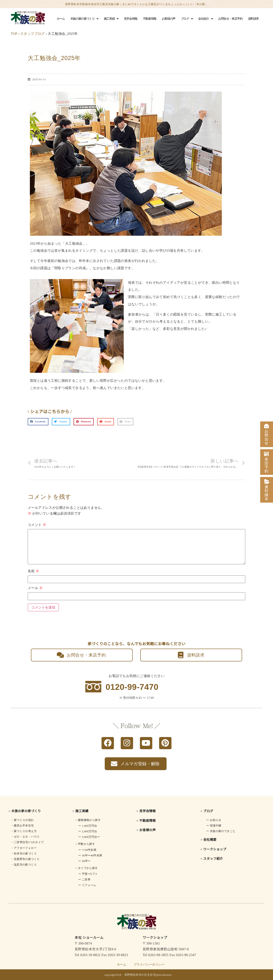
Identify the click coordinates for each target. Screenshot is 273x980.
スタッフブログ (33, 34)
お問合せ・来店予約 (230, 19)
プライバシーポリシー (149, 965)
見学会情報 (131, 19)
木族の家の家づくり (84, 19)
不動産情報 (150, 19)
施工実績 (111, 19)
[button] (38, 422)
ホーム (61, 19)
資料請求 (253, 19)
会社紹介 (205, 19)
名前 (33, 571)
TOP (14, 34)
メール (35, 588)
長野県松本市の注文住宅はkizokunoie (148, 975)
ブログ (187, 19)
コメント (37, 525)
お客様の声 (169, 19)
